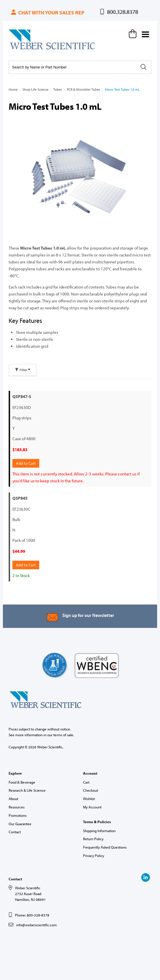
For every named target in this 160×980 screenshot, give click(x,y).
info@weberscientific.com (36, 925)
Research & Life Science (27, 790)
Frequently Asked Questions (105, 847)
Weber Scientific (22, 49)
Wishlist (89, 799)
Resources (17, 807)
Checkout (91, 790)
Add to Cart (26, 463)
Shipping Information (99, 831)
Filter (22, 370)
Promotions (18, 815)
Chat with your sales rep (47, 13)
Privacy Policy (94, 856)
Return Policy (93, 839)
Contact (15, 832)
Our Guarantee (20, 824)
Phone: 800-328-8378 (32, 915)
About (13, 799)
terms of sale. (64, 735)
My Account (92, 807)
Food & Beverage (22, 782)
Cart (86, 782)
